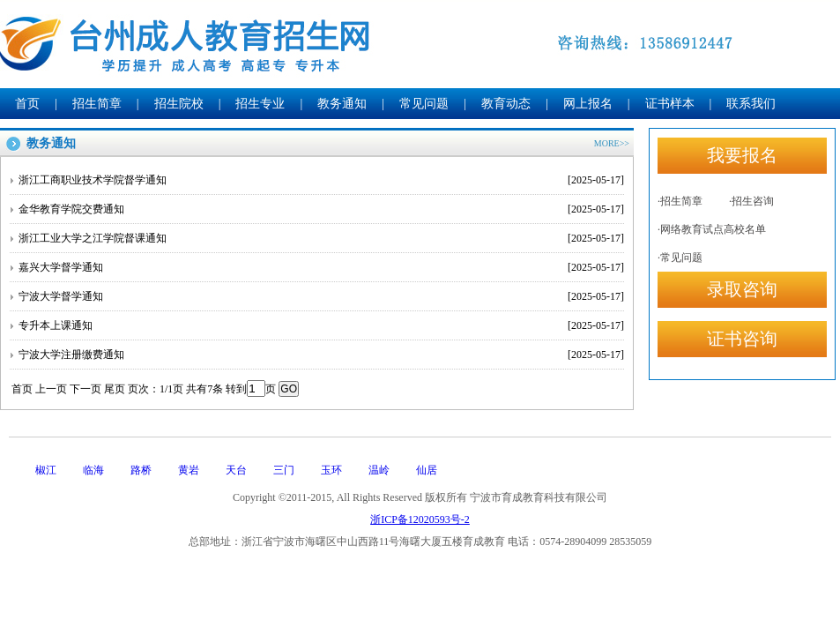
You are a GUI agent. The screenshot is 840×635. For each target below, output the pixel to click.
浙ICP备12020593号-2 (420, 519)
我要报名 (742, 155)
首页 (27, 104)
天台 (236, 470)
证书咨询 (742, 339)
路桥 (141, 470)
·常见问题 (680, 258)
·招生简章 (680, 201)
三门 (284, 470)
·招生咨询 (751, 201)
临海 (93, 470)
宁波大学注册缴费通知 (321, 355)
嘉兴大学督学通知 (321, 267)
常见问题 (424, 104)
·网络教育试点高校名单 (712, 229)
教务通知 (342, 104)
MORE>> (612, 143)
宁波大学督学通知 (321, 296)
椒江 (46, 470)
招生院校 (179, 104)
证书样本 (670, 104)
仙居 (427, 470)
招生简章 (97, 104)
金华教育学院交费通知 (321, 209)
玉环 (331, 470)
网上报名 (588, 104)
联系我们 (751, 104)
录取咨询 (742, 289)
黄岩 (189, 470)
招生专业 (260, 104)
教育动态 (506, 104)
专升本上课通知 (321, 325)
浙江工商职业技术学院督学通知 (321, 180)
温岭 (379, 470)
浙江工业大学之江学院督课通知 (321, 238)
